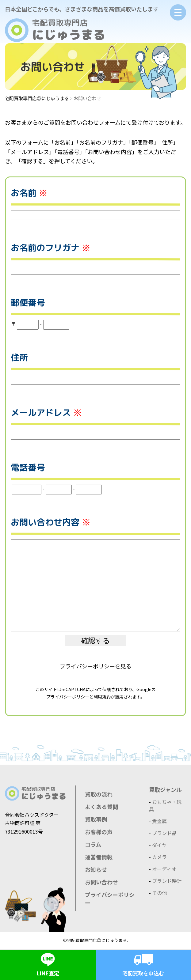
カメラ (159, 857)
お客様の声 (99, 832)
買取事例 (96, 819)
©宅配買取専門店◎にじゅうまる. (95, 940)
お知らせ (96, 869)
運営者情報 (99, 857)
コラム (93, 844)
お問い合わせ (101, 882)
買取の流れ (99, 794)
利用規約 (102, 697)
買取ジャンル (165, 789)
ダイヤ (159, 845)
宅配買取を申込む (143, 963)
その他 (159, 893)
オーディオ (164, 869)
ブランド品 (164, 833)
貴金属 (159, 821)
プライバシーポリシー (68, 697)
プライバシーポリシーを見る (96, 666)
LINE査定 (48, 963)
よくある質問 (101, 807)
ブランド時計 (167, 881)
